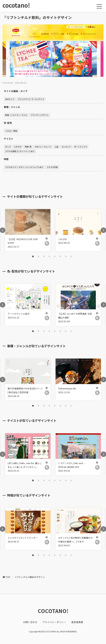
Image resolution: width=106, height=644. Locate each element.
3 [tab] (44, 256)
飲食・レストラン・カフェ (16, 115)
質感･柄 (28, 147)
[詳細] (47, 243)
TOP (8, 577)
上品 (56, 147)
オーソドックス (81, 147)
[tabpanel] (28, 230)
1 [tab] (33, 256)
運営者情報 (77, 622)
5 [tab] (55, 256)
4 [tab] (49, 256)
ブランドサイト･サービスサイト (31, 99)
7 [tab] (66, 256)
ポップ (8, 147)
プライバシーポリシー (54, 622)
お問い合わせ (30, 622)
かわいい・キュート (43, 147)
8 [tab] (71, 256)
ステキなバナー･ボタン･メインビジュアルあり (24, 167)
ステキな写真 (52, 167)
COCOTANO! (53, 611)
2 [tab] (38, 256)
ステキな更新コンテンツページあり (20, 151)
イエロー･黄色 (11, 131)
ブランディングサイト (40, 115)
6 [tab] (60, 256)
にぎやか (18, 147)
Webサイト (10, 99)
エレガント (66, 147)
